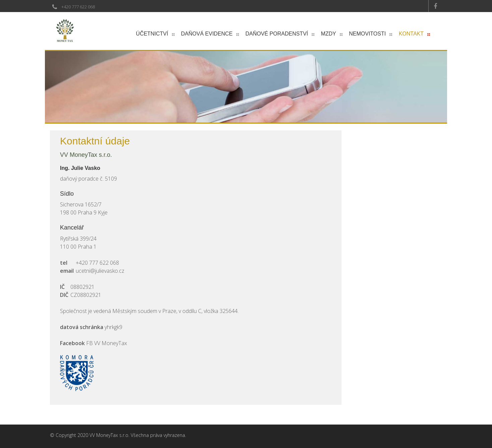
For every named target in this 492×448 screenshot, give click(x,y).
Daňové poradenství (277, 34)
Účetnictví (152, 34)
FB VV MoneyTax (107, 343)
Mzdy (328, 34)
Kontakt (411, 34)
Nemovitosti (367, 34)
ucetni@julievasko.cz (100, 271)
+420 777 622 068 (78, 7)
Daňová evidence (207, 34)
